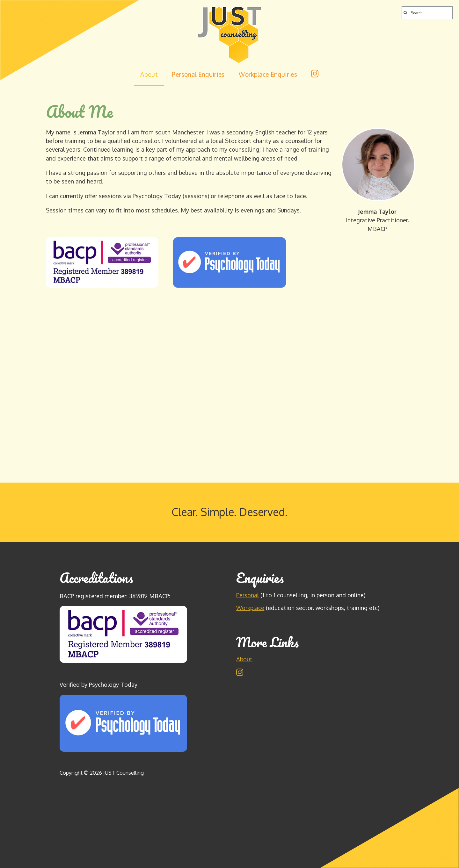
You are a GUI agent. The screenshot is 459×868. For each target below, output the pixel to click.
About (149, 74)
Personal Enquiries (198, 74)
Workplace (250, 608)
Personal (248, 595)
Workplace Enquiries (268, 74)
